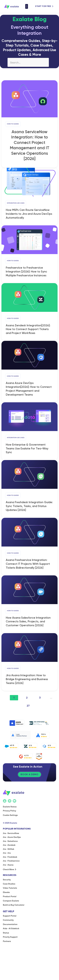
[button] (27, 6)
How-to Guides (13, 124)
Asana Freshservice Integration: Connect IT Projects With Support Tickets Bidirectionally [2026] (28, 571)
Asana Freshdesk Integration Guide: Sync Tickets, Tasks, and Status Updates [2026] (29, 512)
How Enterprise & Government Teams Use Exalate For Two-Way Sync (27, 454)
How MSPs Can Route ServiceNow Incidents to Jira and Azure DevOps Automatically (29, 216)
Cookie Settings (10, 827)
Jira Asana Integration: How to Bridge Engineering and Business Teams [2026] (27, 688)
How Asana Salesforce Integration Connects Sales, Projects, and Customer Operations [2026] (28, 629)
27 (28, 714)
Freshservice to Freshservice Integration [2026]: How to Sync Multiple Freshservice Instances (26, 274)
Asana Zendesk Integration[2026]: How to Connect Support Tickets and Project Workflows (28, 333)
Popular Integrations (17, 840)
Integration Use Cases (16, 204)
